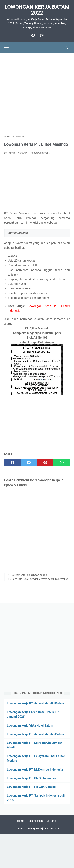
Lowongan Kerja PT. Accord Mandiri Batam (35, 703)
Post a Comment (40, 153)
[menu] (6, 47)
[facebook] (33, 35)
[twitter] (29, 463)
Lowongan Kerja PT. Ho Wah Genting (31, 787)
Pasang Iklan (35, 821)
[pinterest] (45, 463)
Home (21, 821)
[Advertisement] (37, 94)
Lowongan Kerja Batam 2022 (37, 10)
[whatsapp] (62, 463)
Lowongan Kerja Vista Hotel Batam (30, 726)
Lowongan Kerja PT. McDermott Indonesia (35, 770)
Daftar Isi (52, 821)
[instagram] (41, 35)
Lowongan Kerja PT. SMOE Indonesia (32, 778)
